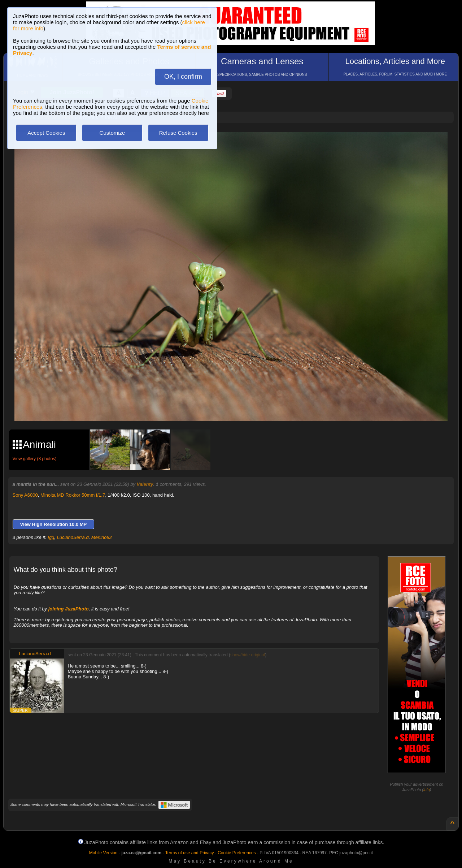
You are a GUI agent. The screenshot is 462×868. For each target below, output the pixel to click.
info (427, 790)
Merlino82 (102, 537)
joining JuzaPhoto (69, 609)
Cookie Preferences (237, 853)
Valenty (145, 484)
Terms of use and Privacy (190, 853)
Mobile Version (103, 853)
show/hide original (248, 655)
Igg (51, 537)
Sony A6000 (25, 495)
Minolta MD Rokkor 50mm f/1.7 (73, 495)
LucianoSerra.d (73, 537)
